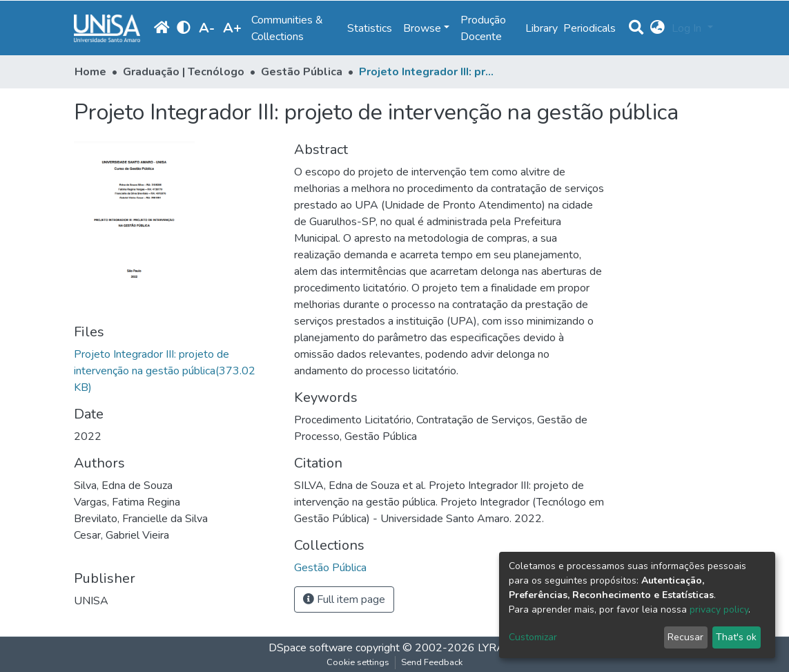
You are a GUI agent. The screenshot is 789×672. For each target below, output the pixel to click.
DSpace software (311, 648)
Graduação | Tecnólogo (184, 72)
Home (90, 72)
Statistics (370, 28)
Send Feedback (432, 662)
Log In (688, 28)
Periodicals (590, 28)
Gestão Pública (302, 72)
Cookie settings (358, 662)
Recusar (685, 637)
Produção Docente (483, 28)
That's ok (736, 637)
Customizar (533, 637)
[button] (657, 28)
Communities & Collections (287, 28)
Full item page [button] (344, 599)
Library (542, 28)
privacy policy (719, 609)
